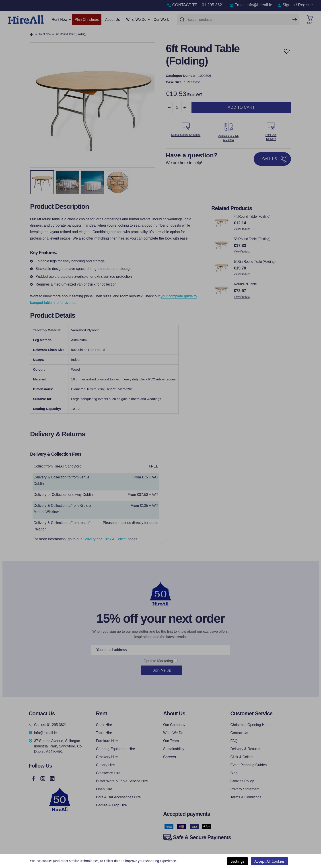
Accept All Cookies (270, 861)
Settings (238, 861)
